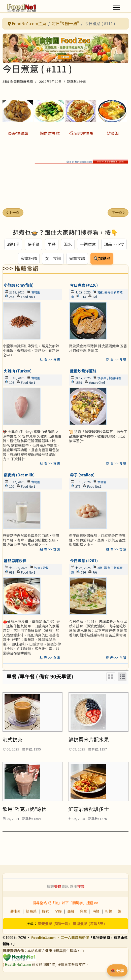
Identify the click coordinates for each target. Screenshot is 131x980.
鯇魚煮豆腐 (50, 133)
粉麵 (109, 911)
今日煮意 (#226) (84, 285)
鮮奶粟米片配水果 (89, 740)
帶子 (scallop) (82, 475)
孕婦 (58, 911)
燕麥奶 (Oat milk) (19, 475)
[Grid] (111, 677)
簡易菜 (31, 911)
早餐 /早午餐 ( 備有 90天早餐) (40, 677)
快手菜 (34, 244)
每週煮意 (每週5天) (89, 924)
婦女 (46, 911)
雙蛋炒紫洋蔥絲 (83, 371)
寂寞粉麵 (29, 259)
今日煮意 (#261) (84, 561)
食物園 (36, 292)
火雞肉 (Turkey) (18, 371)
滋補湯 (15, 911)
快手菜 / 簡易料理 (109, 378)
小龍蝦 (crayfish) (19, 285)
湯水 (68, 244)
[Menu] (117, 8)
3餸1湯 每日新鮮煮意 (18, 81)
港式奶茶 (13, 740)
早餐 (52, 244)
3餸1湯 (13, 244)
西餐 (71, 911)
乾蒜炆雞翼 (18, 133)
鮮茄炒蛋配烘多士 (89, 809)
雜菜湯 (113, 133)
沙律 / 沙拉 (42, 568)
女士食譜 (53, 259)
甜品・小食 (114, 244)
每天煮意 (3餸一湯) (54, 924)
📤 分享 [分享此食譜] (117, 970)
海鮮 (96, 911)
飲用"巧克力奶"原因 (25, 809)
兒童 (83, 911)
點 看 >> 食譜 (50, 360)
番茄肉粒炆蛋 (81, 133)
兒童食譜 (77, 259)
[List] (122, 677)
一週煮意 (88, 244)
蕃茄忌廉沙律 (15, 561)
